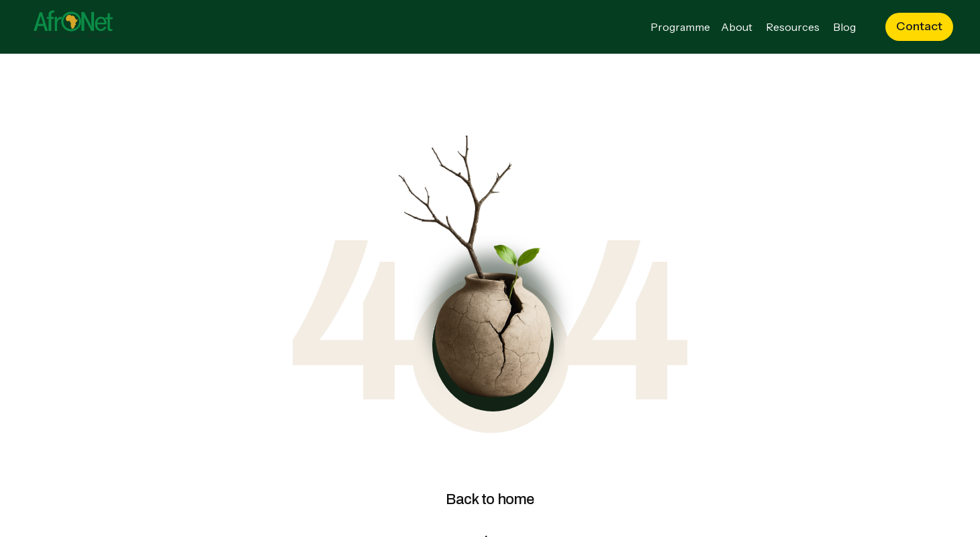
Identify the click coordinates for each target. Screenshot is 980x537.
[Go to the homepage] (73, 27)
